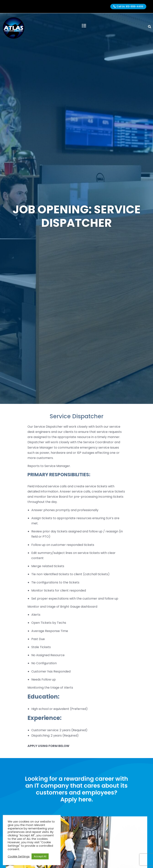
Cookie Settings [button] (19, 856)
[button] (84, 26)
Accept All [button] (40, 856)
